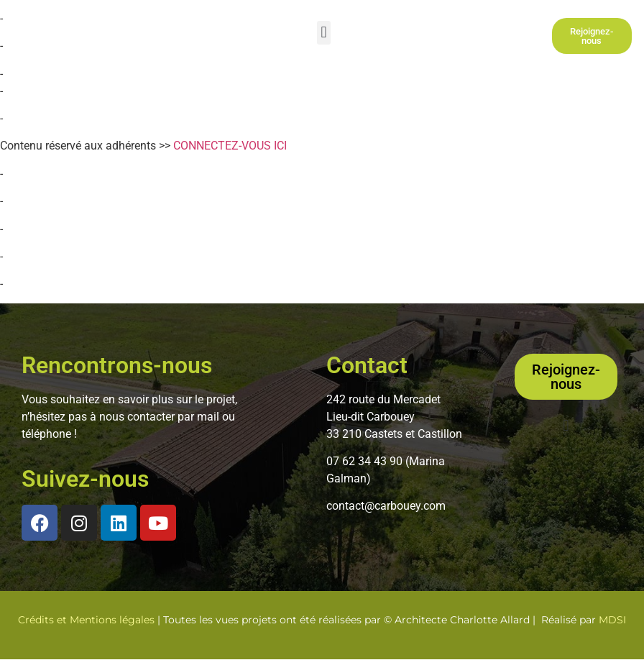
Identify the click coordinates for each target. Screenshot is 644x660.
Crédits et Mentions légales (86, 620)
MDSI (612, 620)
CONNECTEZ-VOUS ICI (230, 146)
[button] (324, 33)
